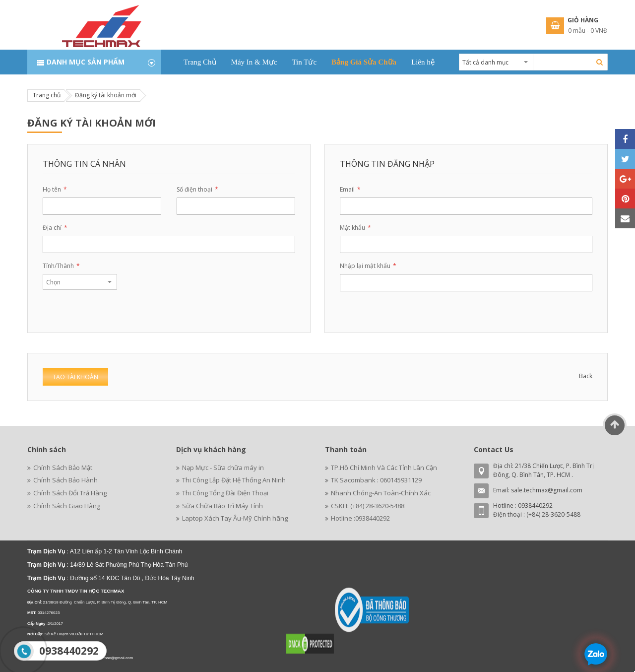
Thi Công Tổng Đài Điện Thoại (225, 493)
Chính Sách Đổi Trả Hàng (70, 493)
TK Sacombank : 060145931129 (376, 480)
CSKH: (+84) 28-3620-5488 (368, 506)
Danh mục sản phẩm (86, 62)
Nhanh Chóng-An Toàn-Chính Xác (381, 493)
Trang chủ (47, 95)
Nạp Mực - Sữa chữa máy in (223, 468)
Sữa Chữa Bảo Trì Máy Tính (222, 506)
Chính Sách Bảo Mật (63, 468)
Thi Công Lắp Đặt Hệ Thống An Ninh (234, 480)
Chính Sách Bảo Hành (65, 480)
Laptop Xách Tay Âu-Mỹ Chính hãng (235, 518)
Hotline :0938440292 (360, 518)
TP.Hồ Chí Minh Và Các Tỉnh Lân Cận (384, 468)
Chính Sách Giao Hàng (67, 506)
